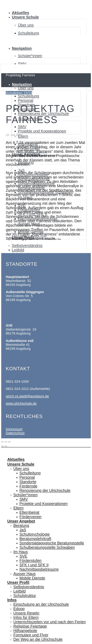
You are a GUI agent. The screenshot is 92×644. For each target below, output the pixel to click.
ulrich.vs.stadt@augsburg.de (27, 396)
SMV (22, 64)
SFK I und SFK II (34, 565)
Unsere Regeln (26, 613)
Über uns (21, 469)
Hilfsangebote (25, 631)
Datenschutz (15, 433)
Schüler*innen (25, 495)
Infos (12, 600)
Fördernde (28, 486)
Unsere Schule (25, 17)
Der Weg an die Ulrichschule (38, 639)
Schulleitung (28, 33)
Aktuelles (20, 13)
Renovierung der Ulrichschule (45, 490)
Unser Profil (18, 582)
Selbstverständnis (29, 587)
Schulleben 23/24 (19, 93)
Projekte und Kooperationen (43, 504)
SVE (23, 556)
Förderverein (30, 517)
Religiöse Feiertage (30, 626)
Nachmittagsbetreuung (39, 569)
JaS (23, 530)
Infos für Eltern (26, 617)
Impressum (14, 429)
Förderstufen (30, 560)
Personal (27, 477)
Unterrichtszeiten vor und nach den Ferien (50, 622)
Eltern (18, 508)
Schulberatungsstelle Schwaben (47, 547)
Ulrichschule (9, 1)
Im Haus (21, 552)
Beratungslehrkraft (35, 539)
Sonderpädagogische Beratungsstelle (52, 543)
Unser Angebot (21, 521)
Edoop (19, 609)
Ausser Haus (25, 574)
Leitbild (20, 591)
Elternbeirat (29, 512)
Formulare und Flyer (31, 635)
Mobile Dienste (32, 578)
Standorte (28, 482)
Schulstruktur (25, 596)
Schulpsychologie (35, 534)
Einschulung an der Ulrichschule (41, 604)
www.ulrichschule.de (21, 403)
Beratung (21, 525)
